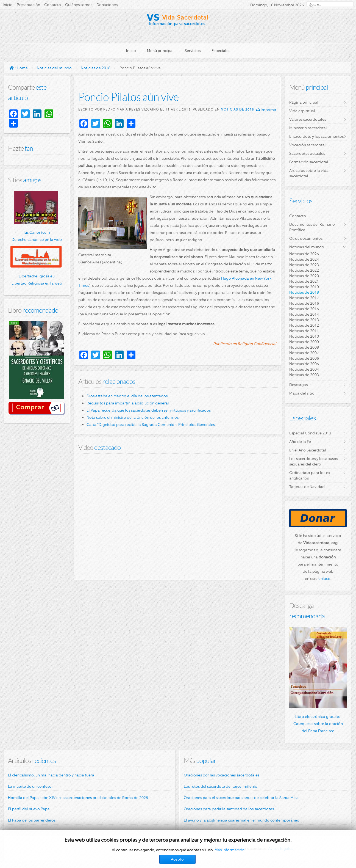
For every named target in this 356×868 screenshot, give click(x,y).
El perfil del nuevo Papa (29, 809)
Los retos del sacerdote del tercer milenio (221, 786)
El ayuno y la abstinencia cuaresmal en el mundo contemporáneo (242, 820)
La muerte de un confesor (30, 786)
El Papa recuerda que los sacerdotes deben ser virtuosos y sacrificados (149, 410)
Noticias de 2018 (96, 68)
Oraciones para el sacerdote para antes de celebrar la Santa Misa (241, 798)
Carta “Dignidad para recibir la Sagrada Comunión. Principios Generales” (151, 425)
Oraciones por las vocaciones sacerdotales (222, 775)
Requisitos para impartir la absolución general (128, 403)
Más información (230, 850)
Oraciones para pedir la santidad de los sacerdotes (229, 809)
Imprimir (266, 110)
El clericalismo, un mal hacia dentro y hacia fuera (51, 775)
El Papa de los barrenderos (32, 820)
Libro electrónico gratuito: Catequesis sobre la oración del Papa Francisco (318, 724)
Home (22, 68)
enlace (324, 578)
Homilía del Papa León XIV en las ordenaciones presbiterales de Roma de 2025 (78, 798)
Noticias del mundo (54, 68)
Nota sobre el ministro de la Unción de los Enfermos (133, 417)
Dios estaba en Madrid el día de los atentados (127, 396)
